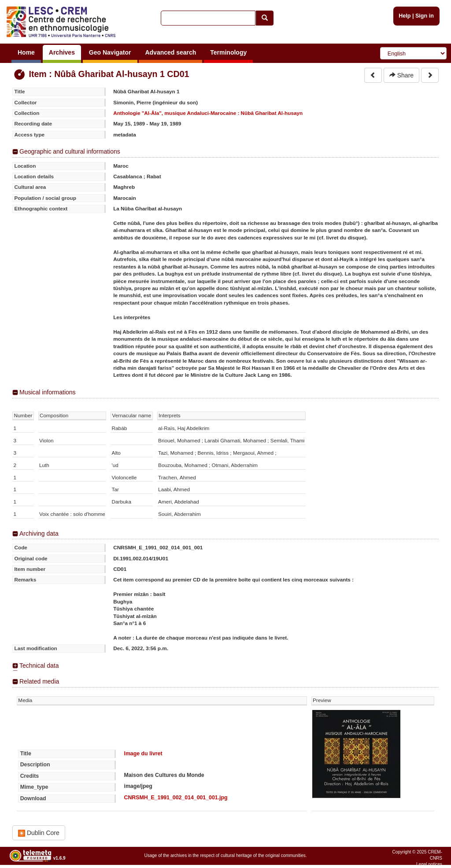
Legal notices (429, 864)
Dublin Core (39, 833)
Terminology (228, 52)
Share (401, 75)
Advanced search (170, 52)
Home (26, 52)
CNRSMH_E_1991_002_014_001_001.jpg (176, 798)
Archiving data (39, 533)
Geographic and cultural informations (70, 151)
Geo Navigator (110, 52)
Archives (62, 52)
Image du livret (143, 754)
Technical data (39, 666)
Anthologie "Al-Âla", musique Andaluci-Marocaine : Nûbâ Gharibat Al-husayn (208, 113)
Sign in (425, 16)
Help (405, 16)
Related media (39, 681)
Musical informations (48, 392)
